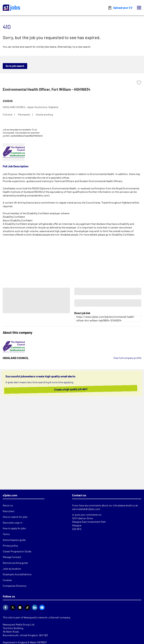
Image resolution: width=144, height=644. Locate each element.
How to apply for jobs (14, 528)
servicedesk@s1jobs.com (86, 509)
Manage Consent (12, 557)
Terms (6, 534)
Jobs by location (12, 569)
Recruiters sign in (13, 523)
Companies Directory (15, 586)
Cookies (7, 580)
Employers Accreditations (17, 574)
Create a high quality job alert (74, 389)
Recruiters (9, 511)
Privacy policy (10, 546)
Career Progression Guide (17, 551)
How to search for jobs (15, 517)
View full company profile (127, 358)
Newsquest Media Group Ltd (18, 624)
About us (8, 505)
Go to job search (15, 66)
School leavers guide (14, 540)
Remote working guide (15, 563)
